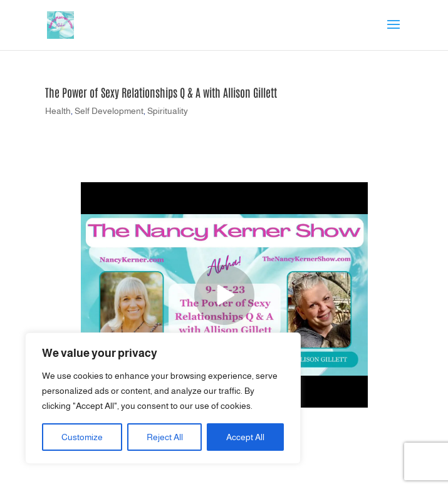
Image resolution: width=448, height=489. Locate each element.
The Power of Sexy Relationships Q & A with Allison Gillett (161, 92)
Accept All (245, 437)
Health (58, 111)
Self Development (109, 111)
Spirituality (168, 111)
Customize (82, 437)
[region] (163, 398)
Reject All (165, 437)
